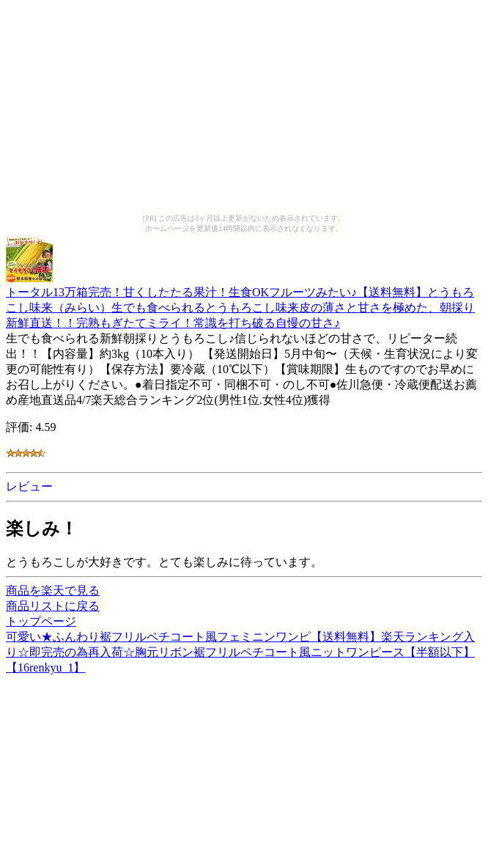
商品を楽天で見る (53, 591)
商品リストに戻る (53, 606)
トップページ (41, 621)
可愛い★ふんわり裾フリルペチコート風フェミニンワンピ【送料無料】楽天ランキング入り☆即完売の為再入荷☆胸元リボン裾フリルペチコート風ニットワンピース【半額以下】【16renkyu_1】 (240, 652)
